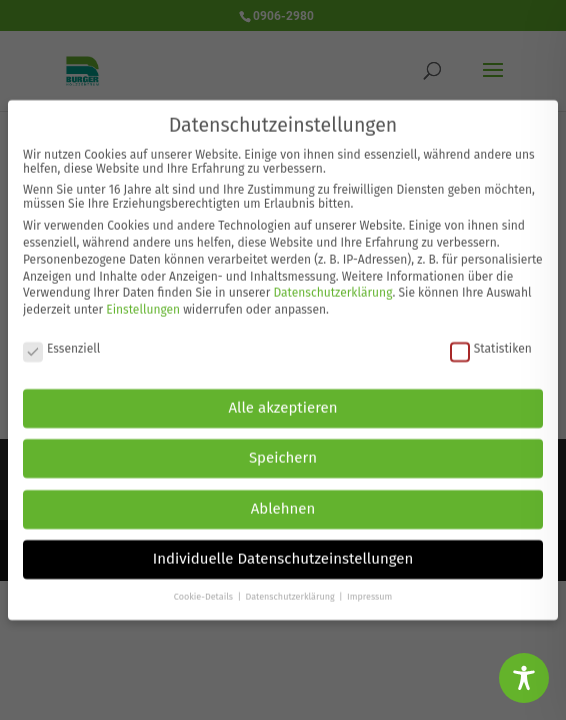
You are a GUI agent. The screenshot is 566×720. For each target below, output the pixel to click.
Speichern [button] (283, 448)
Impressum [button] (369, 586)
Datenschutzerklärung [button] (291, 586)
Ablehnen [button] (283, 498)
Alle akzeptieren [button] (283, 397)
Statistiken (491, 338)
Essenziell (61, 338)
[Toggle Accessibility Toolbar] (524, 678)
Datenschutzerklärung (332, 283)
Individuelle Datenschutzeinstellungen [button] (283, 549)
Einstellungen (143, 300)
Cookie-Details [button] (205, 586)
